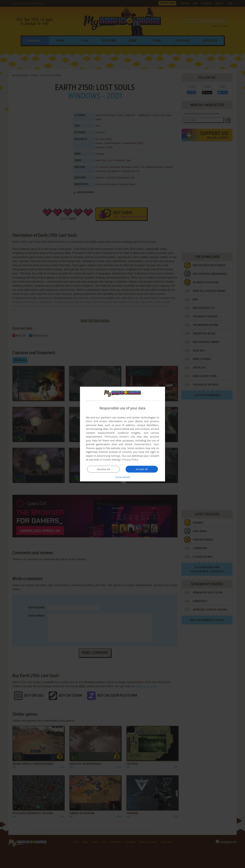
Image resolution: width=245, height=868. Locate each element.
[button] (122, 477)
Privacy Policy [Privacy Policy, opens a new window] (130, 459)
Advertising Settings (109, 456)
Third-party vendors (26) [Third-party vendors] (120, 436)
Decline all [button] (103, 469)
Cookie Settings (112, 459)
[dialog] (122, 434)
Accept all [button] (142, 469)
